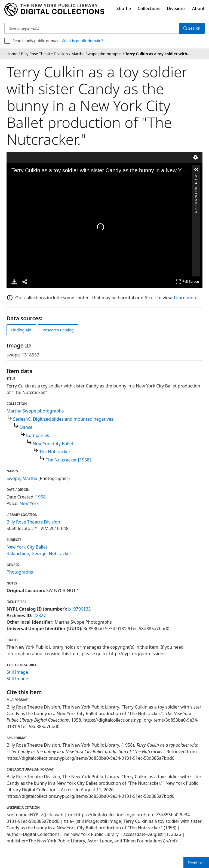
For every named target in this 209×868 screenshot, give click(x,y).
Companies (38, 435)
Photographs (20, 572)
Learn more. (186, 298)
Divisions (176, 8)
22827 (40, 615)
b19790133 (79, 609)
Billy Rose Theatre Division (33, 522)
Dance (26, 427)
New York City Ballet (53, 444)
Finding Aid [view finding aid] (21, 330)
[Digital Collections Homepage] (54, 10)
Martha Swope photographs (35, 411)
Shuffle (124, 8)
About (198, 8)
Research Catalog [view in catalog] (58, 330)
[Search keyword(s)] (92, 28)
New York (29, 503)
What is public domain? (82, 41)
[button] (196, 170)
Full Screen (187, 282)
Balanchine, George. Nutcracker (39, 553)
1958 (41, 497)
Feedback (196, 863)
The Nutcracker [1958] (68, 460)
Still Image (17, 672)
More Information (196, 177)
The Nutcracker (55, 452)
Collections (149, 8)
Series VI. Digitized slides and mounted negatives (63, 419)
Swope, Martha (22, 478)
